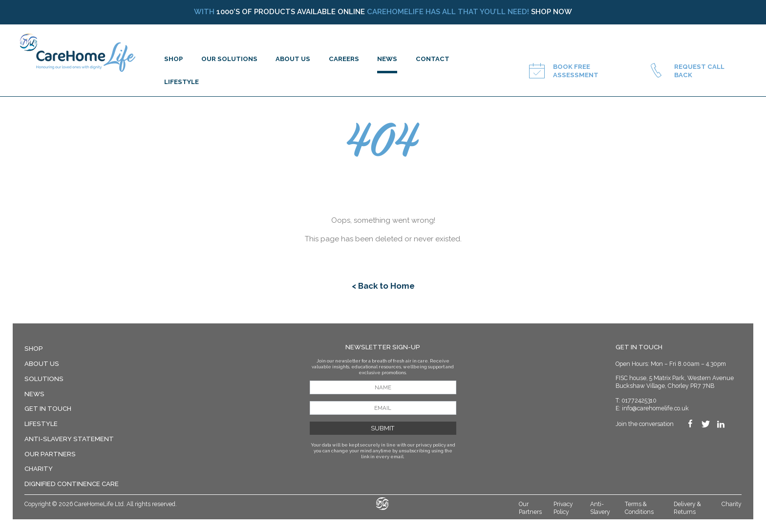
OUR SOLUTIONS (229, 59)
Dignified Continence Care (72, 484)
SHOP (173, 59)
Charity (39, 469)
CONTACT (433, 59)
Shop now (552, 12)
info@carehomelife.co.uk (655, 408)
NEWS (387, 59)
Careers (344, 59)
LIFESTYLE (181, 82)
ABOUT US (293, 59)
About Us (42, 364)
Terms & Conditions (639, 508)
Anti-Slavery (600, 508)
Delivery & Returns (687, 508)
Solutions (44, 379)
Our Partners (50, 454)
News (34, 394)
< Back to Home (383, 286)
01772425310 (639, 401)
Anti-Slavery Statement (69, 439)
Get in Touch (48, 409)
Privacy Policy (563, 508)
